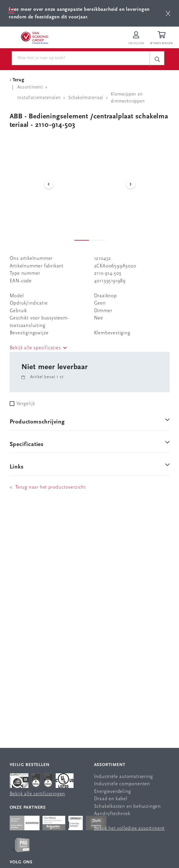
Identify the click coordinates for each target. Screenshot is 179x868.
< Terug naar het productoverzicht (48, 487)
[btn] (168, 13)
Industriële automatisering (123, 777)
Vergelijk (26, 404)
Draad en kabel (111, 799)
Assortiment (110, 765)
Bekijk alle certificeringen (37, 794)
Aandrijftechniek (112, 814)
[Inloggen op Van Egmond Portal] (136, 38)
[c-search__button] (157, 59)
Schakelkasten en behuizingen (127, 806)
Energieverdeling (112, 792)
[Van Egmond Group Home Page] (34, 37)
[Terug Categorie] (18, 80)
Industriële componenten (122, 784)
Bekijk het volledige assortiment (129, 828)
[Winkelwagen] (162, 38)
